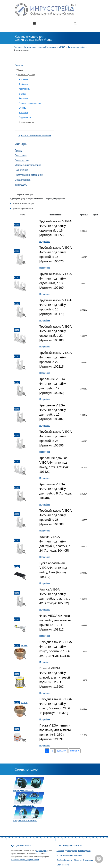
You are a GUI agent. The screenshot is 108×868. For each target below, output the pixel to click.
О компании (88, 860)
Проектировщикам (65, 855)
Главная (18, 47)
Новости (66, 865)
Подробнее (45, 242)
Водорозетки (25, 117)
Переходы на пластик (23, 790)
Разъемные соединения (30, 103)
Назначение (21, 170)
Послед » (75, 751)
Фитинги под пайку (77, 47)
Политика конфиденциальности (25, 860)
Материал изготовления (28, 165)
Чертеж (24, 645)
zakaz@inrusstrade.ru (72, 845)
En (73, 8)
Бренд (18, 150)
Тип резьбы (21, 185)
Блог (59, 865)
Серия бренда (23, 180)
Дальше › (62, 751)
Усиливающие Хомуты (24, 806)
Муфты (22, 94)
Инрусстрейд (42, 851)
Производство (84, 851)
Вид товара (21, 155)
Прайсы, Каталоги (64, 860)
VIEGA (62, 47)
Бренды (19, 65)
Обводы (23, 108)
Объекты (78, 860)
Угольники (24, 79)
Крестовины (25, 89)
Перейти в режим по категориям (34, 136)
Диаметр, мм (22, 160)
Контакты (78, 855)
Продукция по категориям (29, 175)
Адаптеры (24, 98)
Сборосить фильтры (24, 195)
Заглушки (23, 113)
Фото (17, 225)
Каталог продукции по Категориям (40, 47)
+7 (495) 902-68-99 (22, 845)
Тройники (23, 84)
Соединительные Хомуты (25, 821)
